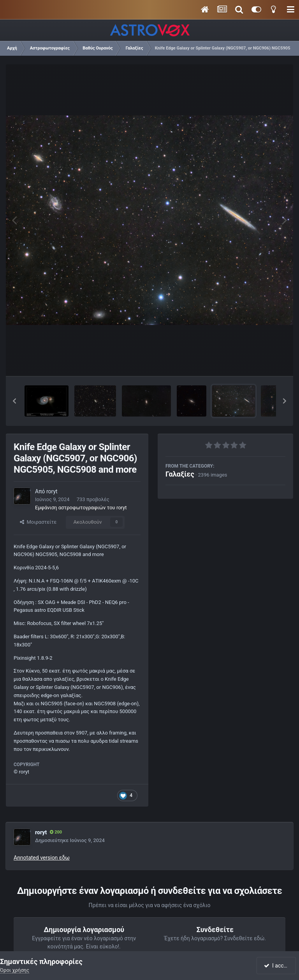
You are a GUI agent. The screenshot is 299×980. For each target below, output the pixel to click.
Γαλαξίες (180, 474)
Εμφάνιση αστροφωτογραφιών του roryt (81, 508)
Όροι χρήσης (15, 970)
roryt (52, 491)
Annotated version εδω (42, 858)
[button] (14, 401)
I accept (277, 966)
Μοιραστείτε (38, 522)
